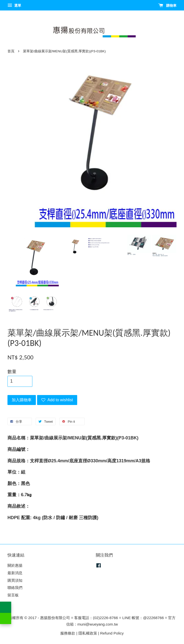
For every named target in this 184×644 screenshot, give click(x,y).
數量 (12, 372)
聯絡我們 (15, 588)
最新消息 (15, 573)
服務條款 (68, 633)
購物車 (167, 5)
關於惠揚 (15, 565)
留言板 (13, 595)
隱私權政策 (88, 633)
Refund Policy (112, 633)
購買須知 (15, 580)
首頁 (11, 51)
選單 (14, 5)
